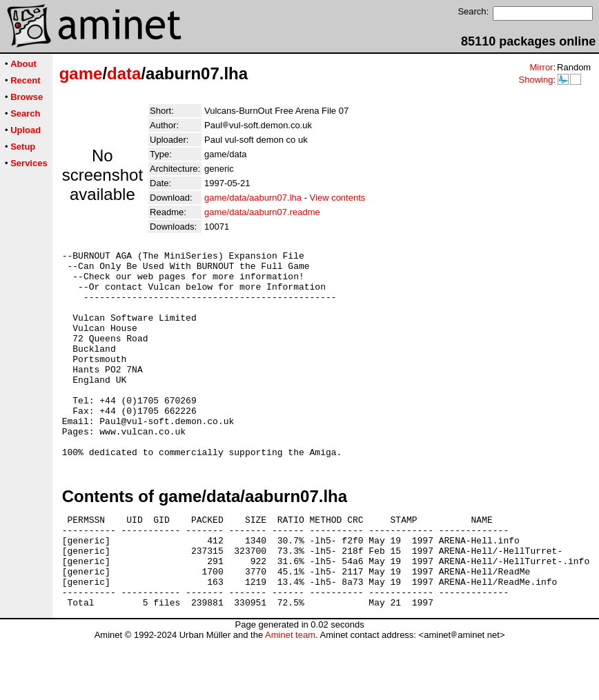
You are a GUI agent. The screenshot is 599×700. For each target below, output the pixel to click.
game (81, 73)
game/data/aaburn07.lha (253, 198)
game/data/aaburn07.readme (262, 212)
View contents (338, 198)
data (124, 73)
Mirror (541, 67)
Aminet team (290, 695)
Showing (536, 80)
